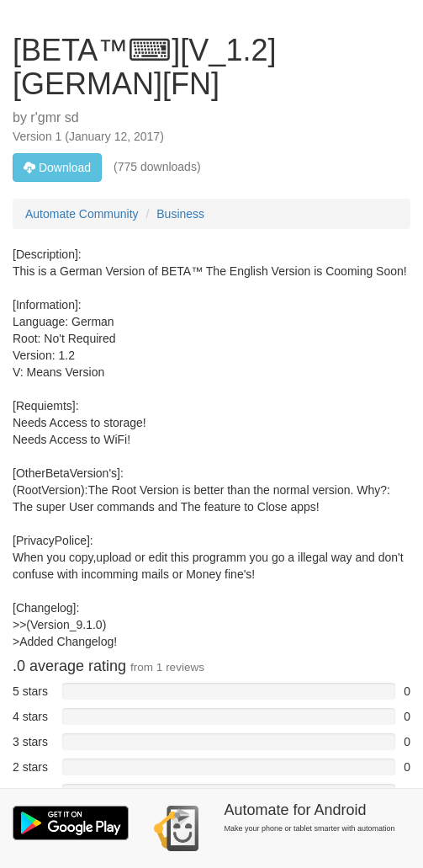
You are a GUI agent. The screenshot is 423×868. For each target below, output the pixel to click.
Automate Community (82, 214)
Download (57, 168)
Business (180, 214)
